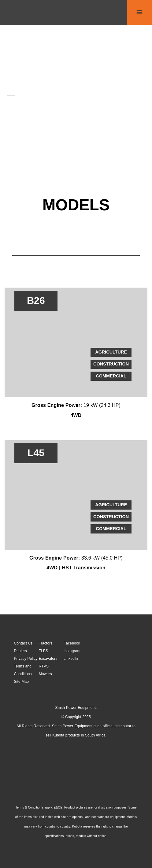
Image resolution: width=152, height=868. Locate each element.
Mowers (45, 674)
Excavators (48, 659)
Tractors (46, 643)
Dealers (20, 651)
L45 (11, 93)
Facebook (72, 643)
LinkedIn (71, 659)
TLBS (44, 651)
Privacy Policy (26, 659)
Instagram (72, 651)
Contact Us (23, 643)
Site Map (21, 682)
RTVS (44, 666)
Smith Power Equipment (76, 708)
